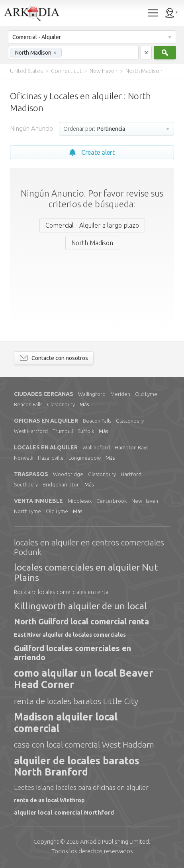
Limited (115, 841)
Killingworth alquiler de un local (80, 606)
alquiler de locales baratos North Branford (77, 767)
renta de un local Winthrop (49, 800)
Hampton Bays (131, 447)
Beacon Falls (28, 404)
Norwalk (23, 458)
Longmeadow (85, 458)
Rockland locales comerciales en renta (61, 592)
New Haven (145, 501)
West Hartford (31, 431)
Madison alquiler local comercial (66, 723)
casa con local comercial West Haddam (84, 744)
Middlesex (80, 501)
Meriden (120, 394)
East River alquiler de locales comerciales (70, 635)
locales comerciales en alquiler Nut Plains (86, 572)
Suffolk (86, 431)
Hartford (131, 474)
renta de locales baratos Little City (76, 701)
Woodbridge (68, 474)
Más (84, 404)
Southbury (26, 484)
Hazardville (51, 458)
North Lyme (27, 511)
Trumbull (63, 431)
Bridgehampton (61, 484)
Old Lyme (146, 394)
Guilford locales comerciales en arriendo (72, 653)
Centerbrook (112, 501)
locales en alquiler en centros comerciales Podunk (89, 547)
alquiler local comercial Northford (64, 812)
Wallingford (92, 394)
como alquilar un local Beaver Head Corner (84, 679)
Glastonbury (61, 404)
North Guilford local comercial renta (81, 621)
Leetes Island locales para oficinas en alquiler (81, 787)
